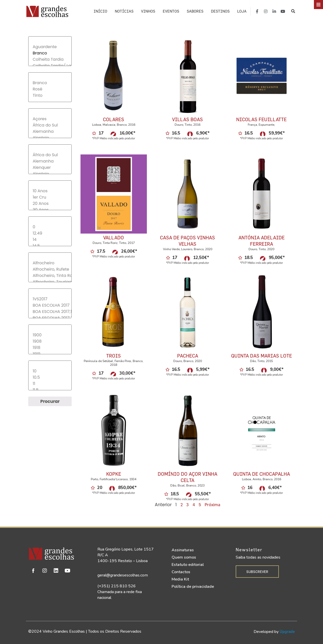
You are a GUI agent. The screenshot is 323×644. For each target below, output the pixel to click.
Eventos (171, 11)
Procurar (50, 401)
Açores (50, 119)
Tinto (50, 95)
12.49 (50, 233)
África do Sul (50, 125)
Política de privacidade (193, 587)
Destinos (220, 11)
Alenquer (50, 167)
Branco (50, 53)
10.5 (50, 377)
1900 (50, 335)
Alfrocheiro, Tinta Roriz (50, 276)
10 (50, 371)
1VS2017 (50, 299)
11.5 (50, 390)
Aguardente (50, 47)
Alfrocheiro (50, 263)
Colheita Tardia (50, 59)
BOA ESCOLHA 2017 (50, 305)
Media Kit (180, 579)
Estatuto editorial (188, 565)
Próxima (212, 505)
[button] (293, 11)
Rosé (50, 89)
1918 (50, 348)
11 (50, 384)
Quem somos (184, 557)
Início (100, 11)
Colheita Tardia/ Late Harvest (50, 66)
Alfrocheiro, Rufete (50, 269)
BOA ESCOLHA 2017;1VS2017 (50, 312)
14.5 (50, 246)
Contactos (181, 572)
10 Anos (50, 191)
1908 (50, 341)
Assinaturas (183, 550)
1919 (50, 354)
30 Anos (50, 210)
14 (50, 239)
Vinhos (148, 11)
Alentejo (50, 138)
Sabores (195, 11)
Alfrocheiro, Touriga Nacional (50, 282)
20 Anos (50, 203)
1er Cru (50, 197)
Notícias (124, 11)
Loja (242, 11)
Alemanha (50, 131)
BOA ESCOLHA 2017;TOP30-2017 (50, 318)
